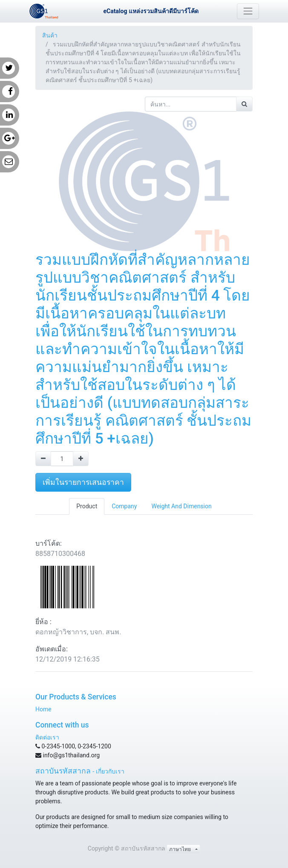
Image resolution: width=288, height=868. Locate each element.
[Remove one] (43, 459)
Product (87, 506)
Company (124, 506)
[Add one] (81, 459)
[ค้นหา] (244, 104)
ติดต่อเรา (47, 737)
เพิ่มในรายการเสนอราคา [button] (83, 482)
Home (43, 709)
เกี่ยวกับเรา (110, 771)
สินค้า (50, 35)
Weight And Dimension (181, 506)
